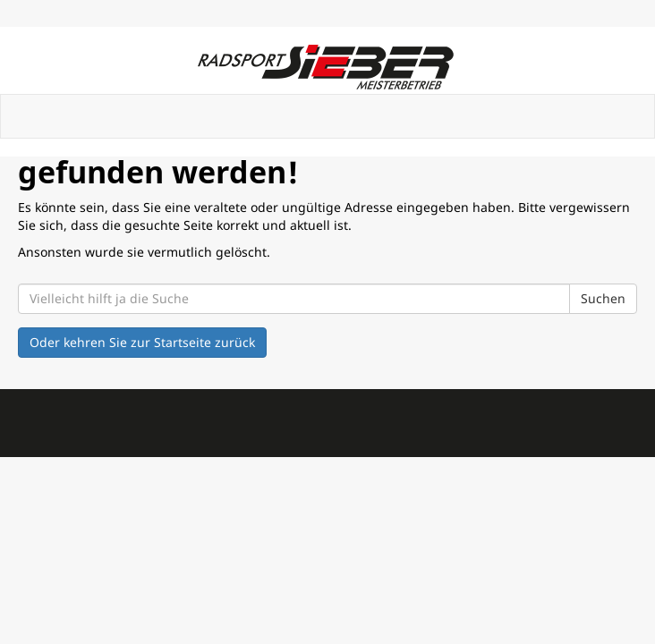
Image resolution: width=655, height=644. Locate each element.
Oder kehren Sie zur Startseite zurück (142, 342)
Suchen (603, 298)
